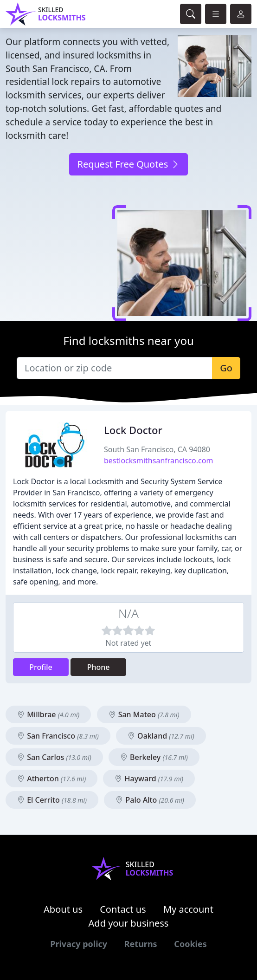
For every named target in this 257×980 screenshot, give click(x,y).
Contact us (123, 909)
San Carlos (54, 757)
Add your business (129, 923)
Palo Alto (150, 800)
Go (226, 368)
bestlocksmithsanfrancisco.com (158, 461)
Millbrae (48, 714)
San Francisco (58, 736)
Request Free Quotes (128, 164)
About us (63, 909)
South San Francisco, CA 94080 (157, 449)
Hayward (149, 779)
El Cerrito (52, 800)
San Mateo (144, 714)
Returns (141, 944)
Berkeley (154, 757)
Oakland (161, 736)
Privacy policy (79, 944)
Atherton (51, 779)
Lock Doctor (133, 430)
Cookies (190, 944)
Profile (41, 667)
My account (188, 909)
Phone (99, 667)
